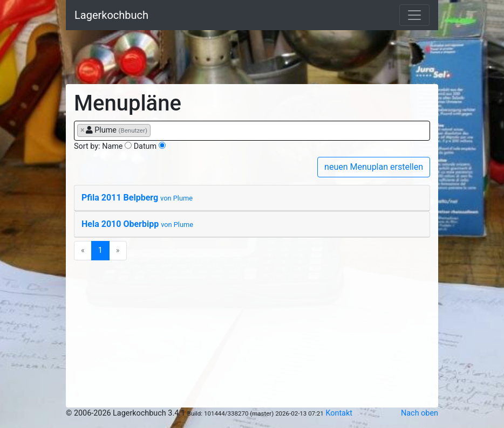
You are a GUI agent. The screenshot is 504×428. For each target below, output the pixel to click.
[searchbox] (156, 130)
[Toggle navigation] (414, 15)
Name (112, 146)
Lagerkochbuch (111, 15)
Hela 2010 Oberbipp (137, 224)
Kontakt (339, 413)
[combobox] (252, 131)
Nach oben (420, 413)
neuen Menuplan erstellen (374, 167)
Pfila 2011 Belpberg (137, 198)
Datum (145, 146)
